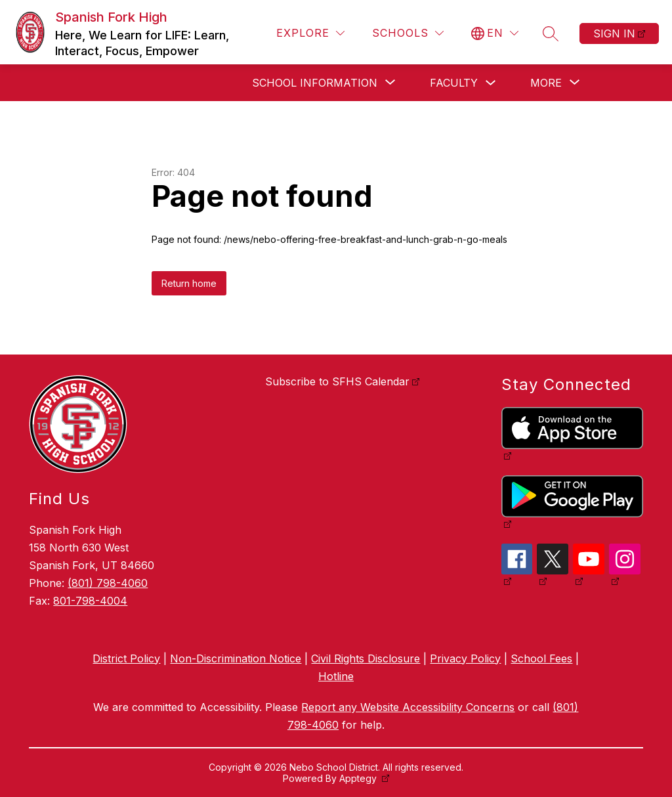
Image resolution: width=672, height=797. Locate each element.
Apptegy (359, 778)
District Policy (126, 658)
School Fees (541, 658)
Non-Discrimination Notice (236, 658)
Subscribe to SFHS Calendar (337, 381)
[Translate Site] (495, 33)
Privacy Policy (465, 658)
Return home (189, 283)
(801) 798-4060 (108, 583)
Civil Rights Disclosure (366, 658)
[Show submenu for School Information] (315, 83)
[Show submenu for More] (546, 83)
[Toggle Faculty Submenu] (491, 83)
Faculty (454, 83)
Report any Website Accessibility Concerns (408, 707)
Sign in (614, 33)
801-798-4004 (90, 601)
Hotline (336, 676)
